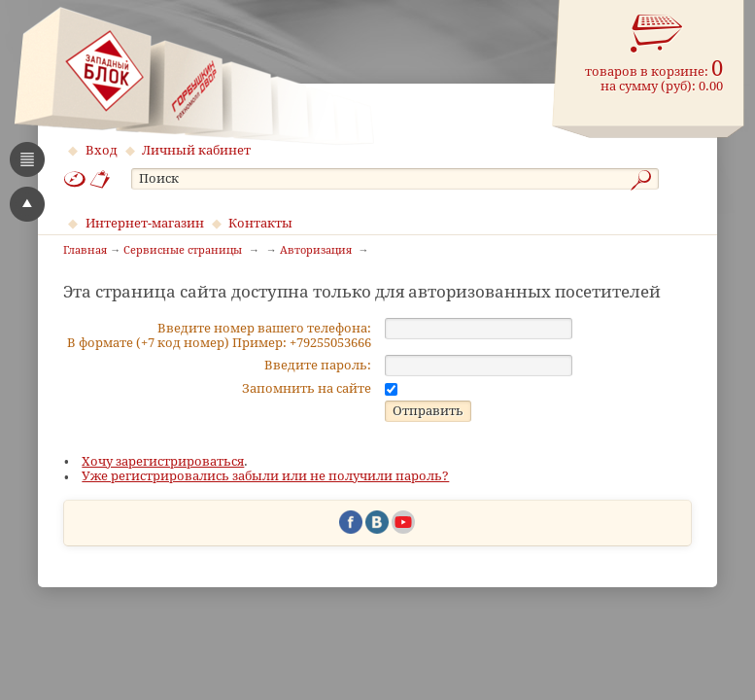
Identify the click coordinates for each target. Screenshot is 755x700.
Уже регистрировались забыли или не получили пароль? (265, 541)
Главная (85, 251)
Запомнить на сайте (307, 454)
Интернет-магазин (145, 223)
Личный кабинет (196, 150)
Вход (102, 150)
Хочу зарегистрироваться (163, 526)
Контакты (260, 223)
